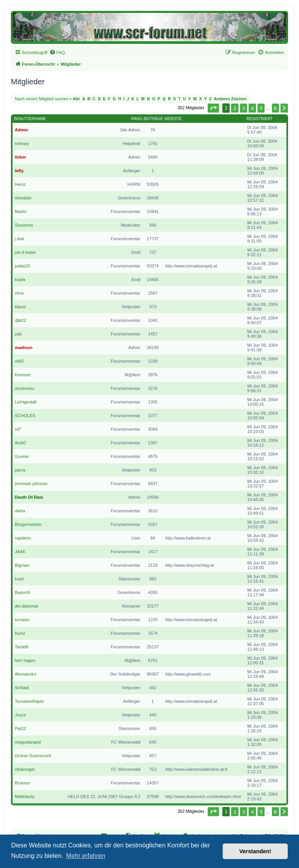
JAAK (20, 552)
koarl (19, 579)
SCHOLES (25, 416)
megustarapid (28, 742)
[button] (213, 108)
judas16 (22, 266)
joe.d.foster (25, 252)
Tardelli (22, 647)
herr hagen (25, 660)
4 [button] (252, 108)
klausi (20, 307)
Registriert (259, 119)
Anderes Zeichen (230, 99)
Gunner (22, 456)
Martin (21, 211)
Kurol (20, 633)
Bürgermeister (28, 524)
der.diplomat (26, 606)
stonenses (25, 388)
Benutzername (30, 119)
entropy (22, 143)
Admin (21, 130)
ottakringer (25, 769)
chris (19, 293)
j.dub (19, 239)
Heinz (20, 184)
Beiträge (154, 119)
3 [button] (244, 108)
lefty (19, 171)
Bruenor (22, 783)
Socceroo (24, 225)
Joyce (20, 715)
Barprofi (22, 592)
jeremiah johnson (31, 484)
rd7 (18, 429)
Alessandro (26, 674)
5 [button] (261, 108)
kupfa (20, 279)
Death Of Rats (29, 497)
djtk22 (20, 320)
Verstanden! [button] (255, 851)
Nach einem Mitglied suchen (42, 99)
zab (18, 334)
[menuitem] (57, 52)
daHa (20, 511)
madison (24, 348)
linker (20, 157)
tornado (22, 620)
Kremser (23, 375)
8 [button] (275, 108)
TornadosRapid (29, 701)
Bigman (22, 565)
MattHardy (25, 796)
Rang (137, 119)
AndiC (21, 443)
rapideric (23, 538)
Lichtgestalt (26, 402)
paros (20, 470)
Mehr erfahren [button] (86, 856)
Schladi (22, 688)
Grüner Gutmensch (33, 756)
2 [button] (235, 108)
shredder (23, 198)
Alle (76, 99)
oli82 (19, 361)
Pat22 (20, 728)
